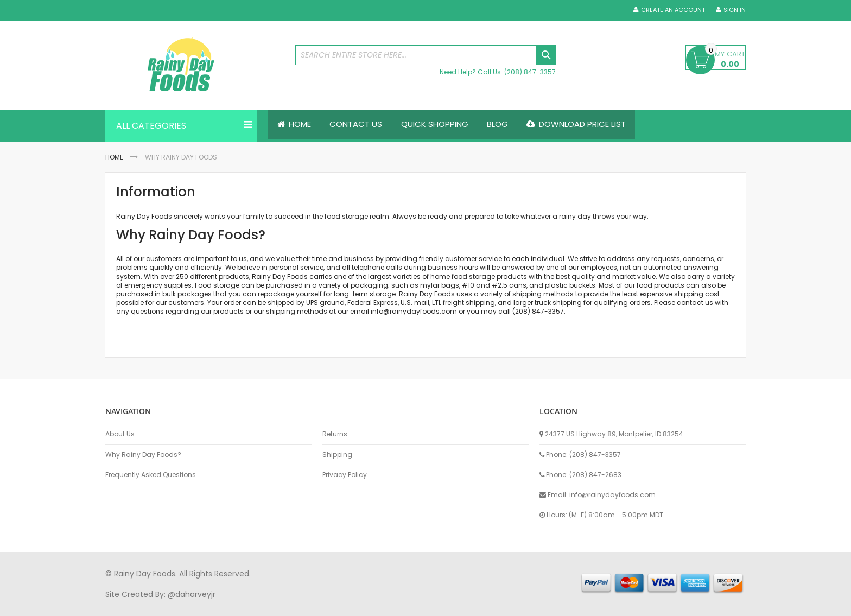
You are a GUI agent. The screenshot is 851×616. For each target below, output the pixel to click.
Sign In (735, 10)
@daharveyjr (192, 594)
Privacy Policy (345, 475)
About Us (120, 434)
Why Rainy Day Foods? (143, 455)
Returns (335, 434)
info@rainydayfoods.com (414, 312)
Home (114, 157)
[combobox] (426, 55)
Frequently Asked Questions (151, 475)
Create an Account (673, 10)
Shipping (337, 455)
